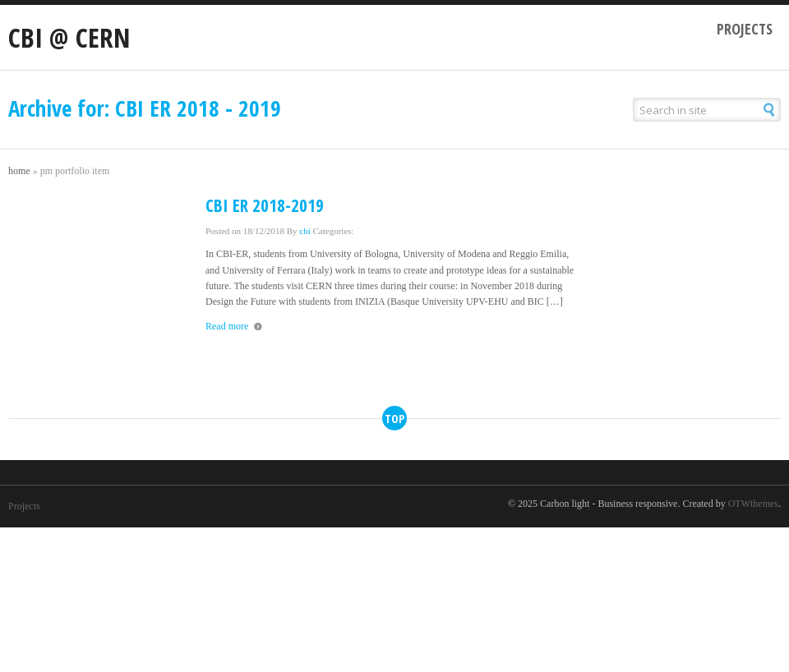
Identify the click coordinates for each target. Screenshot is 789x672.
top (394, 419)
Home (19, 171)
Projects (745, 29)
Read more (227, 326)
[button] (770, 110)
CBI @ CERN (69, 37)
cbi (305, 231)
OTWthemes (753, 504)
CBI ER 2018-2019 (265, 205)
